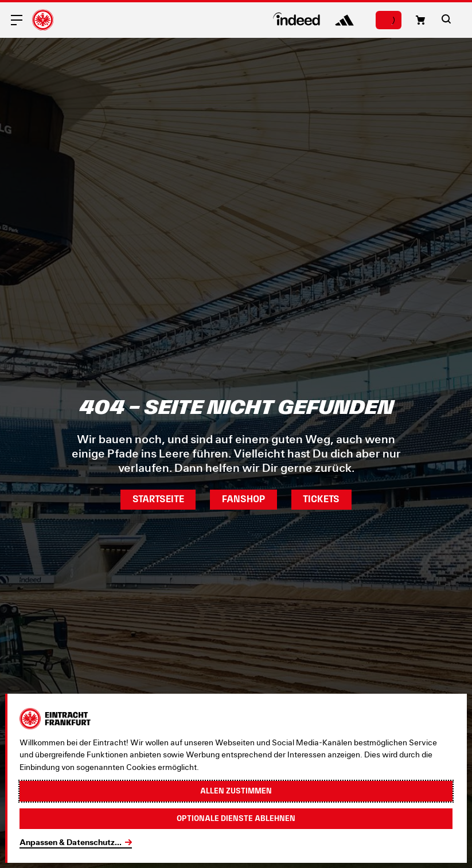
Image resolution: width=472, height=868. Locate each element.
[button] (420, 20)
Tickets (321, 499)
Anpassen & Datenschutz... (71, 842)
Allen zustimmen (236, 791)
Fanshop (243, 499)
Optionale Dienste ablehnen (236, 818)
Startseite (158, 499)
